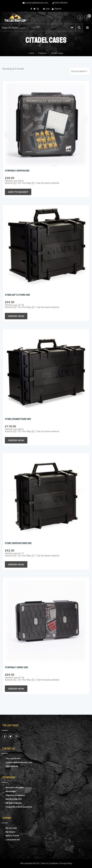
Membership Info (14, 799)
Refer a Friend (12, 836)
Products (42, 53)
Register (57, 9)
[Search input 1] (34, 27)
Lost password (13, 840)
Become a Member (15, 787)
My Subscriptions (14, 803)
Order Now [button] (16, 316)
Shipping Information (15, 795)
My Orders (10, 832)
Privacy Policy (66, 863)
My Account (11, 828)
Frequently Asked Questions (19, 807)
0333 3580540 (60, 3)
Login (46, 9)
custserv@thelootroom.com (35, 3)
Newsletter (11, 791)
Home (31, 53)
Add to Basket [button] (18, 192)
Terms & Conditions (50, 863)
